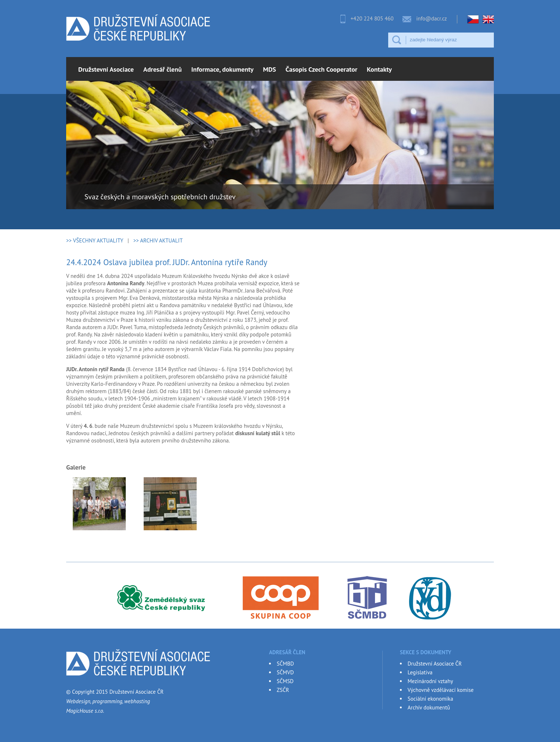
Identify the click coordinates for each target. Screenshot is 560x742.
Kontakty (379, 69)
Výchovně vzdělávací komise (441, 690)
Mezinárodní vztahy (430, 681)
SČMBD (285, 664)
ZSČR (283, 690)
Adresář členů (162, 69)
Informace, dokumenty (222, 69)
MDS (270, 69)
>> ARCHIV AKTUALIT (158, 240)
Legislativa (420, 672)
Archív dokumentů (429, 707)
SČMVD (285, 672)
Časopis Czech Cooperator (321, 69)
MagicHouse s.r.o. (85, 711)
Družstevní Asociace (106, 69)
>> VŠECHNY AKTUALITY (95, 240)
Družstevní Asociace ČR (435, 664)
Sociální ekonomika (430, 699)
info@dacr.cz (432, 18)
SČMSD (285, 681)
